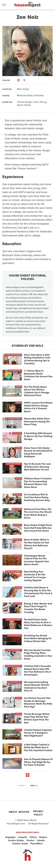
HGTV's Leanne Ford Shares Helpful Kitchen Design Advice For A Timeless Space (38, 407)
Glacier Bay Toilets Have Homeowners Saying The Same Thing (37, 422)
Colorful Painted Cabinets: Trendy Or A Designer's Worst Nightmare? (38, 733)
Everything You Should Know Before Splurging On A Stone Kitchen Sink (38, 639)
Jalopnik (23, 837)
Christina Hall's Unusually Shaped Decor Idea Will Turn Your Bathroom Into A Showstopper (38, 671)
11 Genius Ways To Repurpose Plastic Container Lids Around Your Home (38, 375)
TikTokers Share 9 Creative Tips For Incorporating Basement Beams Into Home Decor (38, 483)
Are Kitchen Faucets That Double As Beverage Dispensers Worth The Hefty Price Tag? (38, 703)
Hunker (31, 840)
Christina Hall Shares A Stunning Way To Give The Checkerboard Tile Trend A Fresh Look (38, 592)
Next (33, 786)
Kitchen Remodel (15, 635)
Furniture (17, 433)
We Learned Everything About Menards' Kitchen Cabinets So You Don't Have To (37, 687)
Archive (24, 812)
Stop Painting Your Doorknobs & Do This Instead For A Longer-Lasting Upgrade (35, 576)
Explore (43, 837)
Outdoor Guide (20, 844)
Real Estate (17, 509)
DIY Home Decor (15, 371)
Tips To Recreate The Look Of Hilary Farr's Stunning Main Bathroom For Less (37, 467)
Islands (41, 840)
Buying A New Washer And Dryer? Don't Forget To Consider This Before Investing (38, 608)
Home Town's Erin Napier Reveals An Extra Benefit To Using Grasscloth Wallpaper (38, 453)
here (27, 332)
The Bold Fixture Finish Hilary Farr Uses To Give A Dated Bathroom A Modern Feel (38, 624)
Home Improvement (14, 355)
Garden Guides (16, 840)
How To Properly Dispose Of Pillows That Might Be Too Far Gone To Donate (38, 762)
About (13, 812)
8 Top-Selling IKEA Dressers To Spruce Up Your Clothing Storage (38, 436)
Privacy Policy (38, 813)
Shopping (17, 494)
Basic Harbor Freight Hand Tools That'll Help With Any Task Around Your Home (38, 528)
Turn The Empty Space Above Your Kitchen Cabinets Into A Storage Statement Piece (37, 391)
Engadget (10, 837)
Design (18, 387)
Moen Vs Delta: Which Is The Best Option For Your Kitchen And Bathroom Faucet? (37, 544)
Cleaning (17, 603)
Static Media (30, 820)
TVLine (33, 837)
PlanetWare (37, 844)
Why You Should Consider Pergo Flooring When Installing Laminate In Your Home (38, 655)
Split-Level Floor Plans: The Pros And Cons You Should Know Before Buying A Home (38, 514)
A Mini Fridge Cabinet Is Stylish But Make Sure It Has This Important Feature (38, 748)
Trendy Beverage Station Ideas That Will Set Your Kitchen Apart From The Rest (37, 719)
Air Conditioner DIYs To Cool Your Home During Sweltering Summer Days (37, 498)
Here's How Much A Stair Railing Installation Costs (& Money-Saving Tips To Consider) (37, 359)
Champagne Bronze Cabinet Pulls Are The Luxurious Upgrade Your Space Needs (37, 560)
